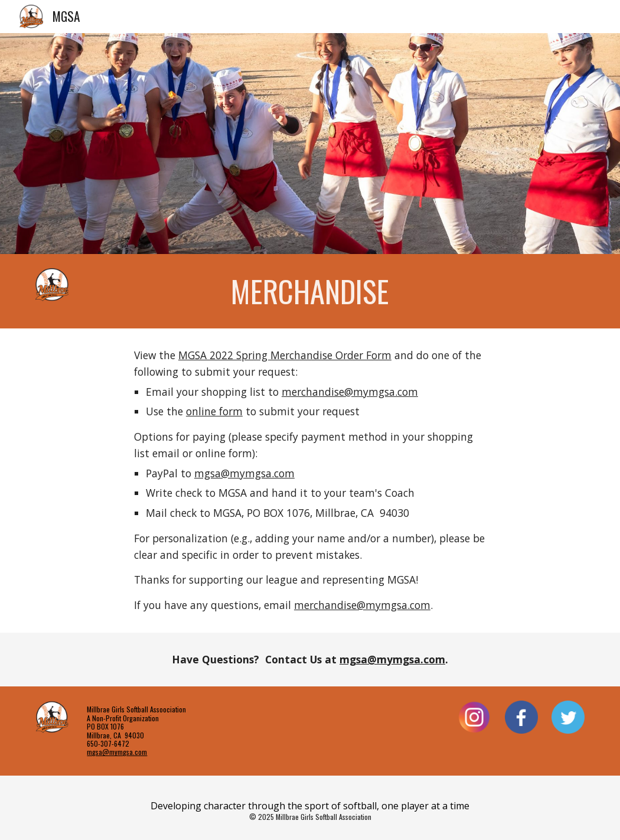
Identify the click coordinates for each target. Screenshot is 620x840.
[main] (310, 291)
